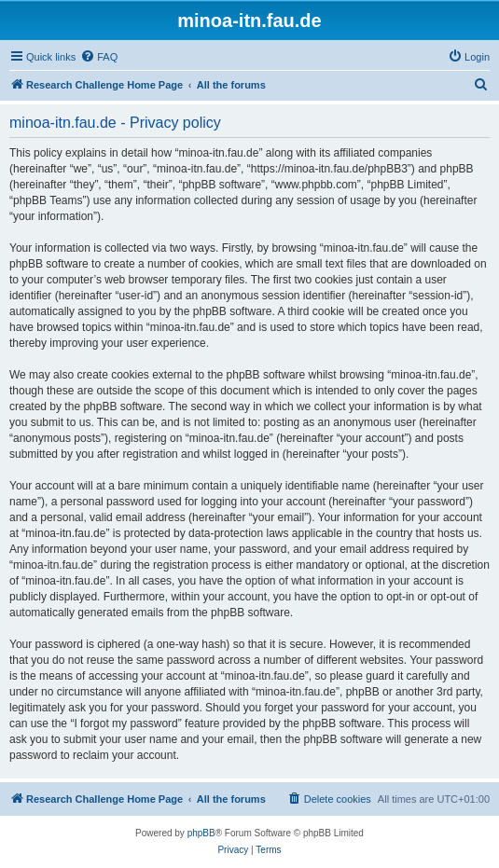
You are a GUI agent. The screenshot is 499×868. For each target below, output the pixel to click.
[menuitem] (99, 57)
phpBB (201, 833)
